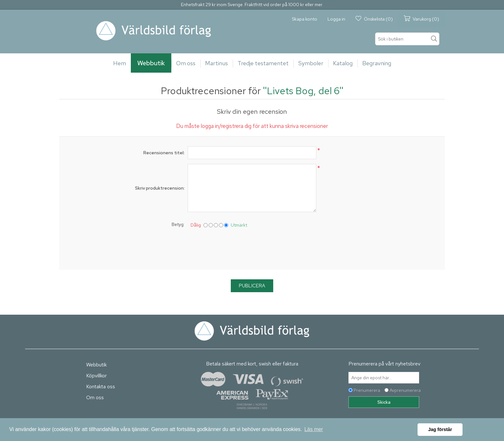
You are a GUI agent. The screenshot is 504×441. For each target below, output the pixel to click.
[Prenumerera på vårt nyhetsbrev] (384, 378)
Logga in (336, 19)
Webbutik (96, 365)
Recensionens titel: (164, 153)
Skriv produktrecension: (160, 188)
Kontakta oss (101, 387)
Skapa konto (305, 19)
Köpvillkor (96, 376)
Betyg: (178, 224)
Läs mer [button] (314, 429)
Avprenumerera (405, 390)
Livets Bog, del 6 (303, 91)
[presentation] (252, 248)
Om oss (95, 397)
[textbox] (407, 39)
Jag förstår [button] (440, 429)
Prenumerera (367, 390)
